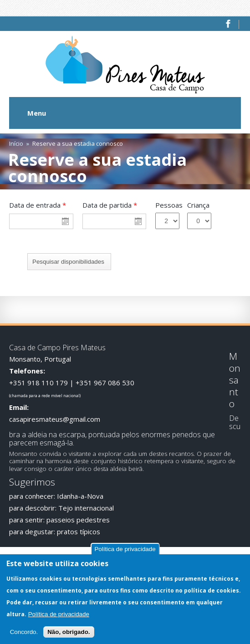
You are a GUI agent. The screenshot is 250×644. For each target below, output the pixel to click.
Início (16, 143)
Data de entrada (38, 205)
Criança (198, 205)
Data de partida (110, 205)
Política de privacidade (125, 550)
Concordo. (24, 632)
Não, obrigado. (69, 632)
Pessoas (169, 205)
